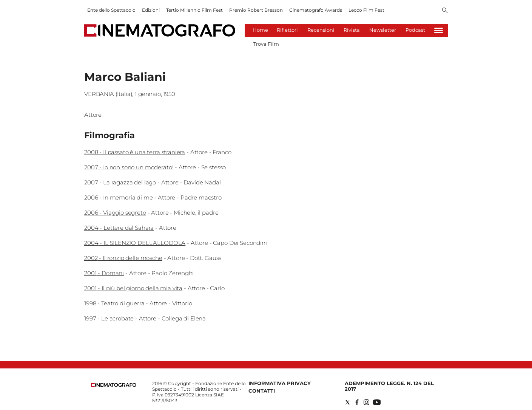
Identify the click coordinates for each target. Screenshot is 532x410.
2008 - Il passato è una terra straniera (135, 152)
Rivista (352, 30)
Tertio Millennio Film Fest (194, 10)
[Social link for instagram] (366, 402)
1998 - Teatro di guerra (114, 303)
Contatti (262, 391)
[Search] (445, 11)
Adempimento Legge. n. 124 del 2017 (389, 386)
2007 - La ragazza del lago (120, 182)
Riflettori (287, 30)
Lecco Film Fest (366, 10)
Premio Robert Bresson (256, 10)
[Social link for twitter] (348, 402)
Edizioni (151, 10)
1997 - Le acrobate (109, 318)
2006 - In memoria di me (119, 197)
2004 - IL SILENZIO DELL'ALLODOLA (135, 243)
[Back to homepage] (114, 385)
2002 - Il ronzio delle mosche (123, 258)
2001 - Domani (104, 273)
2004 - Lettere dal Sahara (119, 228)
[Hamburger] (439, 30)
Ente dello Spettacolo (111, 10)
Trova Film (266, 44)
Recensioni (321, 30)
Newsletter (383, 30)
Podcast (415, 30)
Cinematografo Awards (316, 10)
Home (260, 30)
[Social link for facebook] (357, 402)
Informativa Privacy (280, 383)
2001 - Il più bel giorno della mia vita (133, 288)
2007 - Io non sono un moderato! (129, 167)
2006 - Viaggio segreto (115, 213)
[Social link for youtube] (377, 402)
